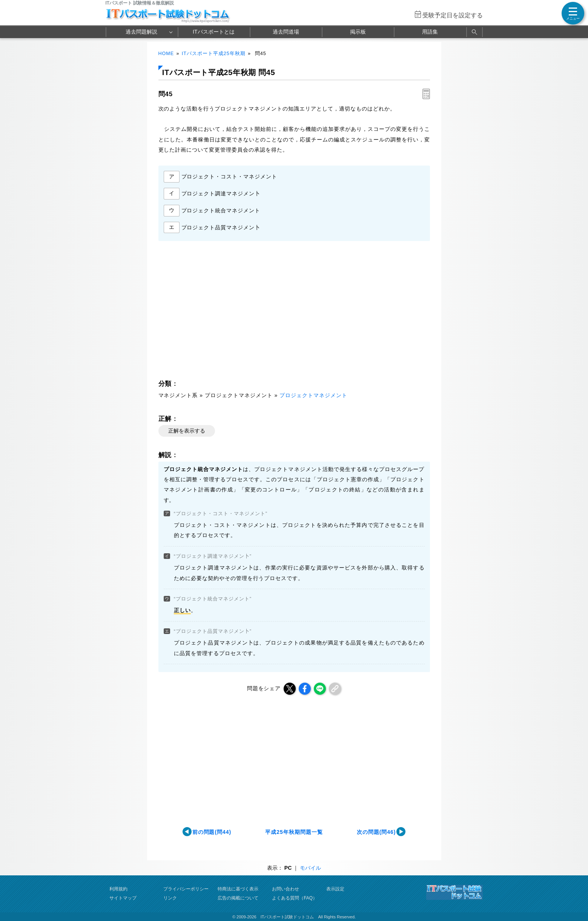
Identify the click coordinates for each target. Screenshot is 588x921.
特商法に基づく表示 (238, 889)
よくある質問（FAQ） (295, 898)
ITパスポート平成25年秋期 (214, 54)
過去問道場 (286, 32)
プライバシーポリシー (186, 889)
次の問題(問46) (376, 832)
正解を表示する (187, 431)
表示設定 (335, 889)
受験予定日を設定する (453, 15)
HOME (166, 54)
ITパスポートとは (213, 32)
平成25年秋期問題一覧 (294, 832)
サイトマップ (123, 898)
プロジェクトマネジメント (313, 395)
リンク (170, 898)
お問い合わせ (286, 889)
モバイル (310, 868)
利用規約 (118, 889)
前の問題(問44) (212, 832)
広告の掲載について (238, 898)
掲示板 (358, 32)
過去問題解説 (141, 32)
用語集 (430, 32)
